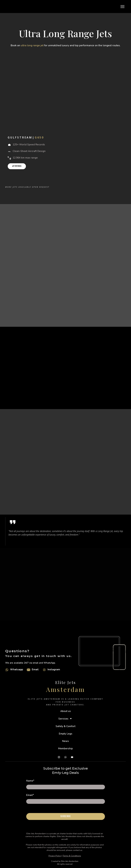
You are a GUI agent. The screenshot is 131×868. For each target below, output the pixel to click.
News (65, 741)
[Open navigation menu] (122, 7)
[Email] (29, 670)
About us (66, 711)
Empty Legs (66, 734)
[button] (17, 166)
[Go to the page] (9, 7)
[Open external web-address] (7, 670)
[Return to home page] (66, 682)
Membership (65, 748)
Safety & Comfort (65, 726)
